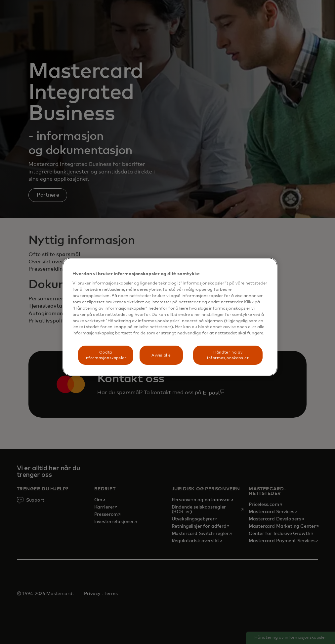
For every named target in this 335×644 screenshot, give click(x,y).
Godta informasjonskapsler (106, 355)
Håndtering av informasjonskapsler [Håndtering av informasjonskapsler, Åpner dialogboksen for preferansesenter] (228, 355)
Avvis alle (161, 355)
